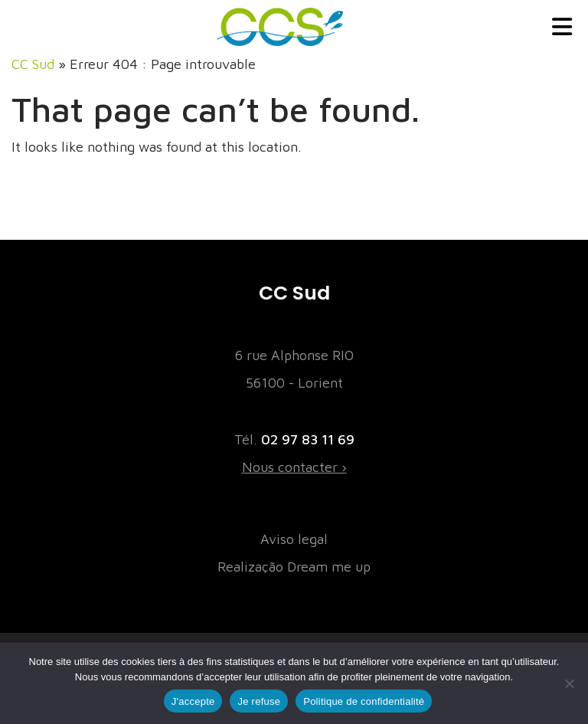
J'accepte (193, 701)
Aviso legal (294, 539)
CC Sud (33, 64)
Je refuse (259, 701)
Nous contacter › (294, 467)
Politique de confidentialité (364, 701)
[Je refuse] (569, 683)
